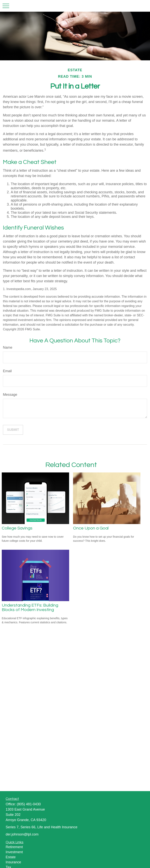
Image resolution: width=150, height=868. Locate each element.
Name (8, 347)
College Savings (17, 528)
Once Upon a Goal (91, 528)
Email (7, 371)
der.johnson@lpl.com (22, 834)
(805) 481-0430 (29, 804)
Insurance (13, 862)
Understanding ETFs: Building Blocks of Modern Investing (30, 608)
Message (10, 395)
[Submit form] (13, 430)
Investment (14, 852)
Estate (11, 857)
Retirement (14, 847)
